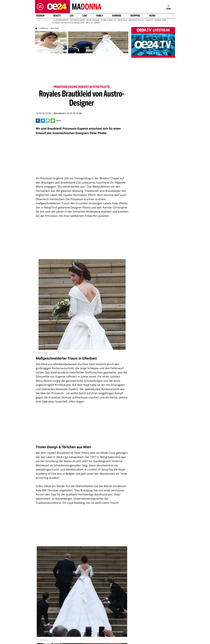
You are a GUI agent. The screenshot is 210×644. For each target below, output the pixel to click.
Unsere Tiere (160, 20)
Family (100, 16)
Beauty (57, 16)
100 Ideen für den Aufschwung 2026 (68, 23)
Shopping (135, 16)
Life (72, 16)
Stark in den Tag (109, 20)
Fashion (40, 16)
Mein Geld (123, 20)
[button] (39, 7)
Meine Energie (93, 20)
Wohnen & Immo (77, 20)
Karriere (117, 16)
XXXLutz (149, 20)
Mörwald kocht (136, 20)
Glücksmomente (61, 20)
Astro (152, 16)
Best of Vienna (93, 23)
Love (85, 16)
